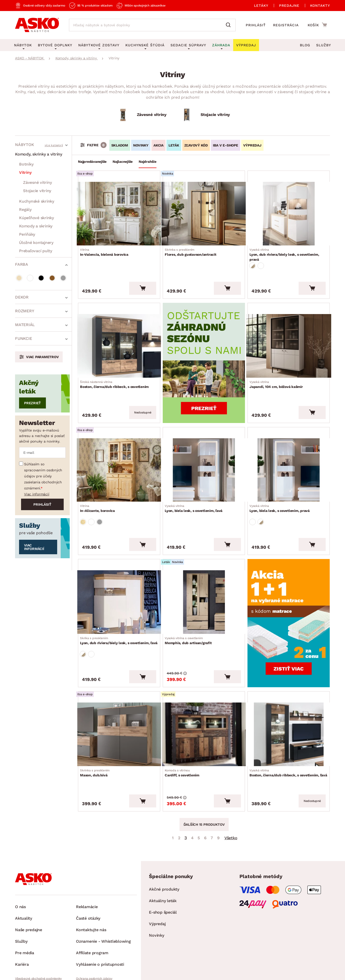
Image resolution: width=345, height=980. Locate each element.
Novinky (156, 898)
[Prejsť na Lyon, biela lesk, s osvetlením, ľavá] (204, 454)
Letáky (261, 6)
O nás (20, 869)
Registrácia (286, 25)
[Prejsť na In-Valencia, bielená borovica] (119, 212)
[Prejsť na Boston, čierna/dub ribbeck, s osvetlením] (119, 337)
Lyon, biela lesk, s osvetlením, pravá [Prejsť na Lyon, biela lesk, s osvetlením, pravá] (282, 490)
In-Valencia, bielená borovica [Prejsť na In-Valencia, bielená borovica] (106, 249)
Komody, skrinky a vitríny (39, 154)
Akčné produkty (164, 852)
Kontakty (320, 6)
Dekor (22, 297)
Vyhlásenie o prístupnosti (100, 927)
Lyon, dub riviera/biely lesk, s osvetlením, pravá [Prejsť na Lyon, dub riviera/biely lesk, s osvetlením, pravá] (289, 251)
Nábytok (24, 145)
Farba (22, 264)
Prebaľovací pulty (36, 251)
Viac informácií (37, 494)
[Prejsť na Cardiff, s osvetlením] (204, 703)
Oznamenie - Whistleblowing (103, 904)
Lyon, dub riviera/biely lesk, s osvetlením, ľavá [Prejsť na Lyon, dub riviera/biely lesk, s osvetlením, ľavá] (119, 618)
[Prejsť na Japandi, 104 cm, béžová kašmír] (289, 337)
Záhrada (221, 45)
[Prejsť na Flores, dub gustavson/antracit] (204, 212)
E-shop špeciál (163, 875)
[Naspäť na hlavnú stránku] (37, 25)
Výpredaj (157, 886)
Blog (305, 45)
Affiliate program (92, 916)
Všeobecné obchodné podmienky (38, 941)
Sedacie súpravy (188, 45)
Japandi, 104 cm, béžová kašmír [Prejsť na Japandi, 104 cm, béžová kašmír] (278, 374)
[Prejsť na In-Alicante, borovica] (119, 454)
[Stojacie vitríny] (204, 115)
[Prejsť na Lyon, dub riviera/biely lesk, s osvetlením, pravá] (289, 212)
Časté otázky (88, 881)
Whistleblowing (26, 950)
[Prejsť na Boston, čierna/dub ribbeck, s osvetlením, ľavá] (289, 703)
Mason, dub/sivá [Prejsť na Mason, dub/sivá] (97, 740)
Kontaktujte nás (91, 892)
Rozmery (25, 311)
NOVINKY (141, 145)
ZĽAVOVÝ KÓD (196, 145)
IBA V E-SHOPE (226, 145)
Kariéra (22, 927)
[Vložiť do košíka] (143, 281)
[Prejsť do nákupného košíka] (317, 25)
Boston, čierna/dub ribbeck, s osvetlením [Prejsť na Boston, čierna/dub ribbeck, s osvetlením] (116, 374)
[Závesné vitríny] (141, 115)
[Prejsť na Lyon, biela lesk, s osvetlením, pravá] (289, 454)
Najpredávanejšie (92, 162)
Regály (25, 209)
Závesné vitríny (37, 182)
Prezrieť (32, 403)
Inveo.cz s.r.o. (195, 971)
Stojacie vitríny (37, 191)
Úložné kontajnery (36, 243)
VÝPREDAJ (252, 145)
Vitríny (25, 172)
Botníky (26, 164)
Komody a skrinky (36, 226)
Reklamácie (87, 869)
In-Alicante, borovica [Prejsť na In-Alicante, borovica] (99, 490)
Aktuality (24, 881)
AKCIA (158, 145)
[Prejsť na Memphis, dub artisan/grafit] (204, 578)
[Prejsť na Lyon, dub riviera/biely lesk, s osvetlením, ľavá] (119, 578)
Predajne (289, 6)
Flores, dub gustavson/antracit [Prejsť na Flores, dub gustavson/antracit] (193, 249)
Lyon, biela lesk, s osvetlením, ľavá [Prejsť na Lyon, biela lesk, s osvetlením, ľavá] (196, 490)
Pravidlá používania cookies (95, 950)
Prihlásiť (256, 25)
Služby (324, 45)
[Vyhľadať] (229, 25)
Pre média (25, 916)
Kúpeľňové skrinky (36, 218)
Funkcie (23, 338)
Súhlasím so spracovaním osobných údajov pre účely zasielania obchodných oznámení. (43, 476)
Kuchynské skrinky (37, 201)
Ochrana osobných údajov (94, 941)
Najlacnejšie (123, 162)
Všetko (231, 801)
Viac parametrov (42, 357)
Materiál (25, 325)
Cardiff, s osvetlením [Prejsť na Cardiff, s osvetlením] (184, 740)
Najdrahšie (148, 162)
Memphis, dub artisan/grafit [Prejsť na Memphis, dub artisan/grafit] (190, 615)
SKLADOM (120, 145)
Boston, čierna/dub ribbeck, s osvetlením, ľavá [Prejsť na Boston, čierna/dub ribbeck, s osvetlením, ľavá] (289, 742)
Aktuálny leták (163, 863)
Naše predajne (29, 892)
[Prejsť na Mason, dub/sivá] (119, 703)
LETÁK (174, 145)
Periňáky (27, 234)
